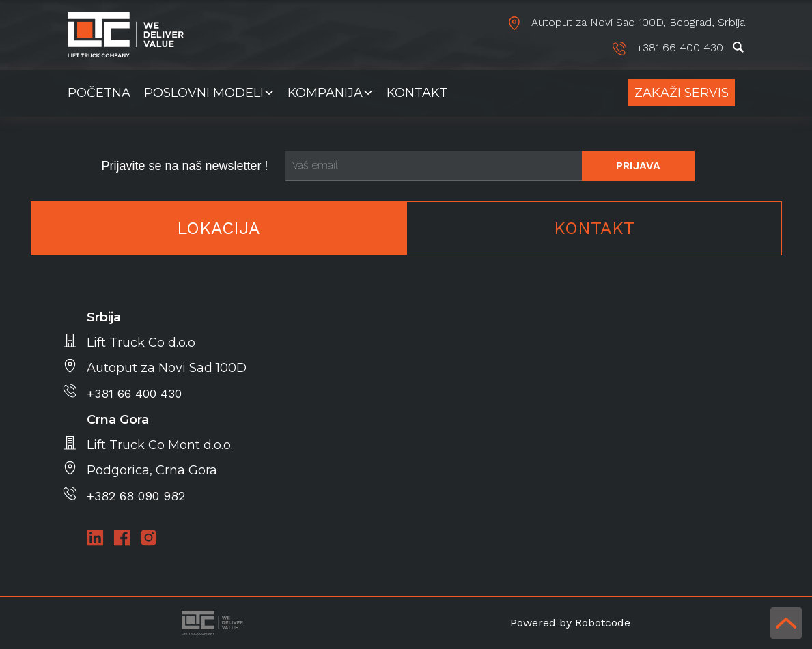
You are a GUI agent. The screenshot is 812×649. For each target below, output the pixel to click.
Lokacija (219, 228)
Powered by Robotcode (570, 623)
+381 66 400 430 (670, 47)
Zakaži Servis (682, 93)
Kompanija (325, 93)
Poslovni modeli (204, 93)
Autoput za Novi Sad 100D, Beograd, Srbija (626, 22)
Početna (99, 93)
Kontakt (417, 93)
